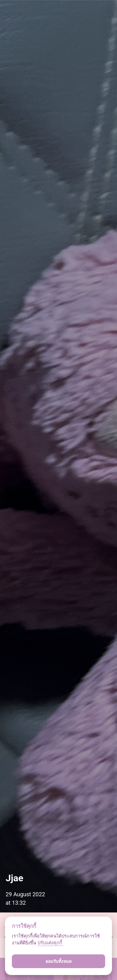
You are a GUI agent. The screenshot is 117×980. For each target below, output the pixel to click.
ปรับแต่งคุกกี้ (50, 943)
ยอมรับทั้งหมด (59, 961)
